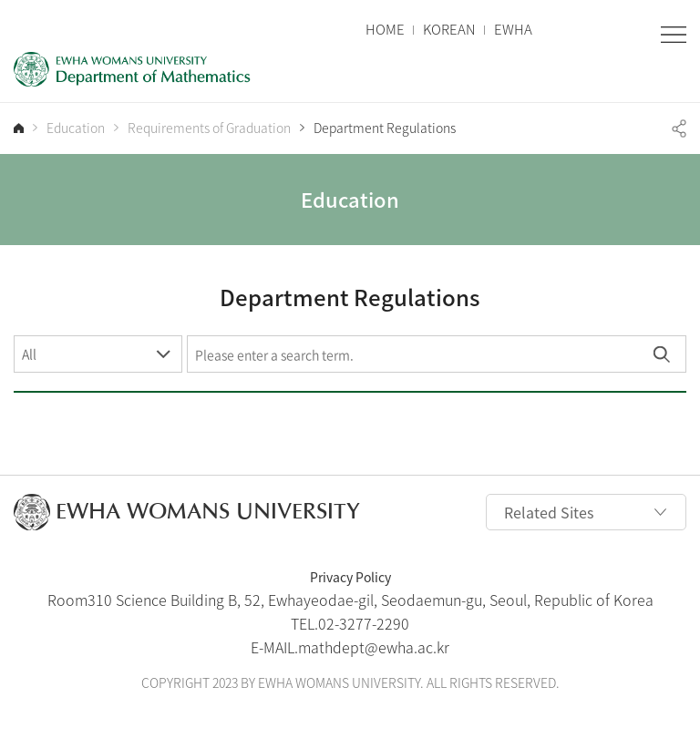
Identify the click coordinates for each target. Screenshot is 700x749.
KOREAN (449, 30)
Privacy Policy (350, 577)
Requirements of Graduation (209, 128)
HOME (385, 30)
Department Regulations (385, 128)
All (29, 354)
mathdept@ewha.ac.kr (374, 647)
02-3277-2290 (364, 623)
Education (76, 128)
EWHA (513, 30)
